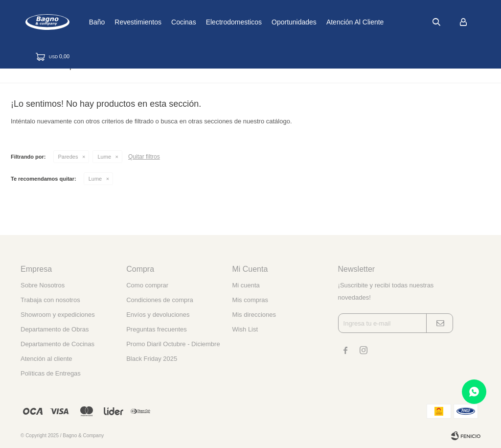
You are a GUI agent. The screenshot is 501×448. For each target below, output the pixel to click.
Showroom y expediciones (58, 315)
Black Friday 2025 (152, 359)
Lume (104, 157)
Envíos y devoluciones (158, 315)
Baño (127, 22)
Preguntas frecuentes (157, 329)
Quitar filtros (144, 157)
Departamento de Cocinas (57, 344)
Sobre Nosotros (43, 285)
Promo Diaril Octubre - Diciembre (173, 344)
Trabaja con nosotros (50, 300)
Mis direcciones (254, 315)
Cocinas (215, 22)
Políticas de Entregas (51, 373)
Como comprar (147, 285)
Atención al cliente (386, 22)
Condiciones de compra (160, 300)
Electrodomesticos (264, 22)
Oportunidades (325, 22)
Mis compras (250, 300)
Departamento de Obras (55, 329)
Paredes (68, 157)
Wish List (245, 329)
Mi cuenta (246, 285)
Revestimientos (169, 22)
